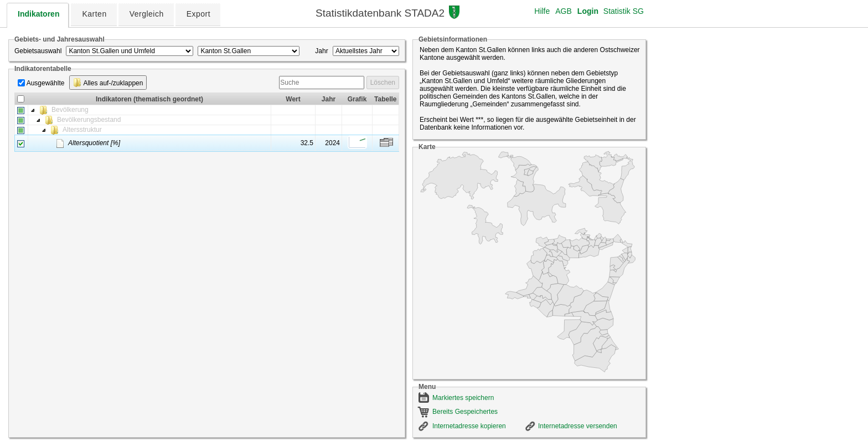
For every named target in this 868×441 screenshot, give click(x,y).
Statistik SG (624, 11)
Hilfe (542, 11)
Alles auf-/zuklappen (108, 83)
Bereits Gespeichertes (465, 412)
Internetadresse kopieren (469, 426)
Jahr (321, 51)
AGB (564, 11)
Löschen (383, 83)
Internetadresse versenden (578, 426)
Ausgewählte (46, 83)
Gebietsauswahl (38, 51)
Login (588, 11)
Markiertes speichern (463, 398)
